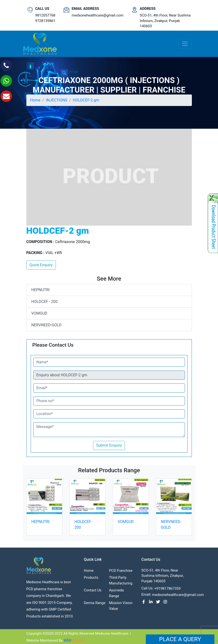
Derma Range (95, 605)
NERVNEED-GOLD (47, 325)
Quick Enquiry (41, 265)
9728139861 (45, 21)
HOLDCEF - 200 (44, 302)
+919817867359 (168, 590)
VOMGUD (39, 313)
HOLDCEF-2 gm (86, 100)
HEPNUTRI (41, 290)
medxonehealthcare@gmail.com (98, 15)
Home (35, 100)
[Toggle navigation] (185, 44)
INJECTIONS (57, 100)
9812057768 (45, 15)
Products (91, 579)
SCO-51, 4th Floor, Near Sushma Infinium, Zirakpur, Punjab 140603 (165, 21)
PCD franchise (121, 572)
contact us (93, 592)
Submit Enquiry (109, 445)
